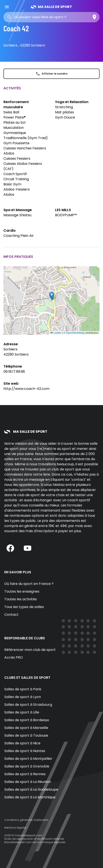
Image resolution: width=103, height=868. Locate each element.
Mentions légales (15, 828)
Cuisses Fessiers (17, 158)
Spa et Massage (18, 210)
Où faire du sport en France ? (29, 584)
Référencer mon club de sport (30, 650)
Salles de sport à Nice (22, 743)
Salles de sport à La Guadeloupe (31, 789)
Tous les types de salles (24, 607)
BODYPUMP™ (66, 215)
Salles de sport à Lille (22, 712)
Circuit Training (16, 179)
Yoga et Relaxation (72, 102)
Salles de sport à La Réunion (28, 782)
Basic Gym (12, 184)
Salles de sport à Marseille (26, 728)
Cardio (10, 231)
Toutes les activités (21, 599)
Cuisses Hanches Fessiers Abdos (25, 151)
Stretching (64, 107)
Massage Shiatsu (17, 215)
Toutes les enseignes (22, 591)
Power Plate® (15, 117)
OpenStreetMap (75, 333)
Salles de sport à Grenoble (27, 766)
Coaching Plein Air (19, 236)
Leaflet (56, 333)
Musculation (14, 128)
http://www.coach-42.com (26, 389)
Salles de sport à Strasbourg (28, 705)
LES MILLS (63, 210)
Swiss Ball (11, 112)
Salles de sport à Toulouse (26, 735)
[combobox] (45, 17)
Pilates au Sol (14, 122)
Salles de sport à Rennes (25, 774)
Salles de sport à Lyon (23, 697)
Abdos (9, 194)
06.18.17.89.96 (14, 372)
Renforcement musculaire (16, 104)
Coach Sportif (15, 174)
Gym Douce (65, 117)
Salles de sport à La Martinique (30, 797)
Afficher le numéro (52, 74)
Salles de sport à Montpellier (28, 759)
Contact (11, 615)
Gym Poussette (16, 143)
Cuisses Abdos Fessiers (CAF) (23, 166)
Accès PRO (14, 657)
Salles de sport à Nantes (25, 751)
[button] (52, 296)
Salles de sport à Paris (23, 689)
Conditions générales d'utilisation (26, 820)
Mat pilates (65, 112)
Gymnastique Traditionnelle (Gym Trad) (26, 135)
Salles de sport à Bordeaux (27, 720)
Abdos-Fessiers (17, 189)
